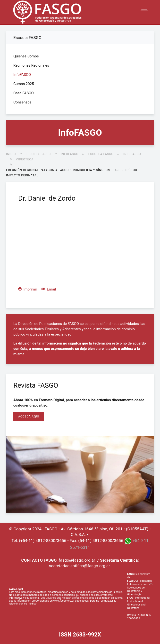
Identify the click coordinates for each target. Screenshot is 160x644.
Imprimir (28, 289)
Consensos (22, 102)
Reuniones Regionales (31, 65)
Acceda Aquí (29, 416)
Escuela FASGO (101, 154)
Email (49, 289)
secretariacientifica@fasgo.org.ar (80, 566)
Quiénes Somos (26, 56)
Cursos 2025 (24, 84)
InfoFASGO (70, 154)
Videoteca (25, 159)
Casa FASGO (24, 93)
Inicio (11, 154)
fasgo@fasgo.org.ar (77, 560)
